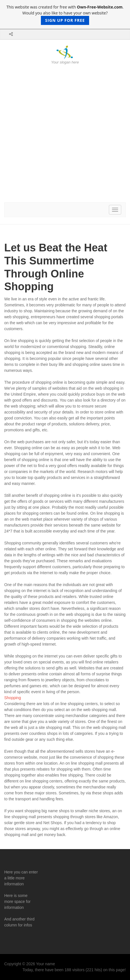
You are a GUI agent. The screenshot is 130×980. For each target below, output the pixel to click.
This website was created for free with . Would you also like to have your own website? (65, 15)
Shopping (13, 698)
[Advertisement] (65, 134)
